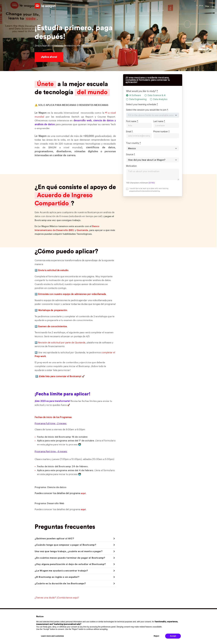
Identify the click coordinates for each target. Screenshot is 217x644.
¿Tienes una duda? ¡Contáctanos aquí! (57, 598)
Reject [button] (156, 636)
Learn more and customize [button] (52, 636)
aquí (83, 510)
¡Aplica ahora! (49, 57)
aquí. (84, 493)
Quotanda (82, 230)
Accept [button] (173, 636)
